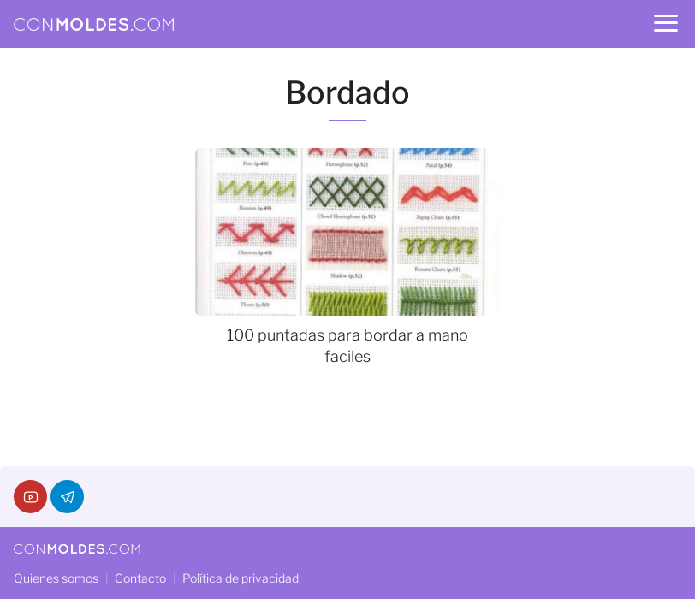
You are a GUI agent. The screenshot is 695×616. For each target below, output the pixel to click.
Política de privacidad (241, 578)
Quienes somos (56, 578)
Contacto (140, 578)
